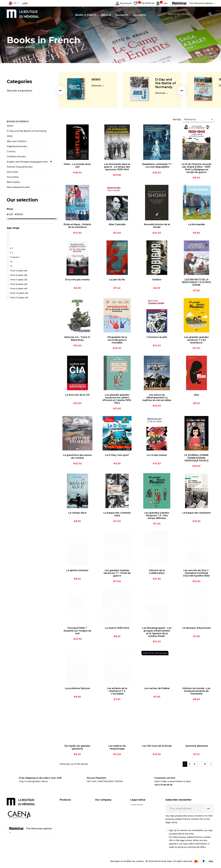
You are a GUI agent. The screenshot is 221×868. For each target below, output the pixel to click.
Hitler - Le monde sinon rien (77, 166)
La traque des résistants (197, 513)
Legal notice (137, 805)
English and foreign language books (27, 162)
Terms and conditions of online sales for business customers (143, 841)
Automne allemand (197, 746)
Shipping (100, 805)
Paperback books (17, 146)
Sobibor (157, 280)
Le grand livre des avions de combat (77, 456)
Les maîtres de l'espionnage (117, 747)
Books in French (18, 122)
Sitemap (99, 827)
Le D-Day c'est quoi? (117, 455)
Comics (11, 151)
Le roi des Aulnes (157, 455)
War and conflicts (17, 141)
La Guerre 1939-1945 (117, 628)
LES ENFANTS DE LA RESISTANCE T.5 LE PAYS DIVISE (197, 282)
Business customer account (109, 816)
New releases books (18, 187)
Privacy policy (137, 811)
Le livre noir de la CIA (77, 395)
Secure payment (103, 811)
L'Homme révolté (157, 337)
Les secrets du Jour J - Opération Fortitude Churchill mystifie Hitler (196, 573)
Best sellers (13, 182)
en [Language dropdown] (13, 3)
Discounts (13, 172)
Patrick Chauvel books (20, 167)
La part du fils (117, 280)
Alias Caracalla (117, 224)
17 (205, 764)
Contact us (100, 822)
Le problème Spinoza (77, 688)
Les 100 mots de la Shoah (157, 746)
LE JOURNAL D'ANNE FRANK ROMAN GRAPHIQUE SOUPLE (196, 458)
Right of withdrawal (140, 816)
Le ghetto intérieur (77, 570)
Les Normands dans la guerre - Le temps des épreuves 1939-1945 (117, 167)
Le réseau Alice (77, 513)
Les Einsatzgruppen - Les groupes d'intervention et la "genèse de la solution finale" (157, 632)
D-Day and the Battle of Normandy (166, 83)
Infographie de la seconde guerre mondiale (117, 340)
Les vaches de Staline (157, 688)
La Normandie (197, 224)
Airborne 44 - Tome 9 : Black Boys (77, 338)
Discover (96, 86)
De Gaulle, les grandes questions (77, 747)
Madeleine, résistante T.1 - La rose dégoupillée (157, 166)
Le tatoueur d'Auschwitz (196, 628)
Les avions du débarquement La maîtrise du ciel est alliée (157, 398)
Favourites (13, 177)
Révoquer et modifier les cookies (127, 861)
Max (196, 395)
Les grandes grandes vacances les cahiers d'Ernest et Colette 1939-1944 (117, 399)
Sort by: (177, 119)
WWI (10, 136)
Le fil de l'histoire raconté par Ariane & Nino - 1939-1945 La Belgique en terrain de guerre (196, 168)
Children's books (16, 157)
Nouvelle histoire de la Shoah (157, 226)
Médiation (135, 822)
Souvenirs (65, 816)
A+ (26, 3)
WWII (96, 80)
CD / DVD (65, 811)
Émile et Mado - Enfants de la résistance (77, 226)
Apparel (64, 822)
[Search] (190, 14)
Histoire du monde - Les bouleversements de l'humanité (196, 691)
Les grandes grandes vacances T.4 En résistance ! (196, 340)
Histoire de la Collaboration (157, 572)
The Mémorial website (30, 830)
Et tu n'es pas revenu (77, 280)
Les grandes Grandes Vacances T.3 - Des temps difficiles (157, 515)
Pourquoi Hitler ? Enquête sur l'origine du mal (77, 631)
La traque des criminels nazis (117, 514)
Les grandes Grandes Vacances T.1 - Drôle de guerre (117, 573)
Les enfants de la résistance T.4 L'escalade (117, 691)
